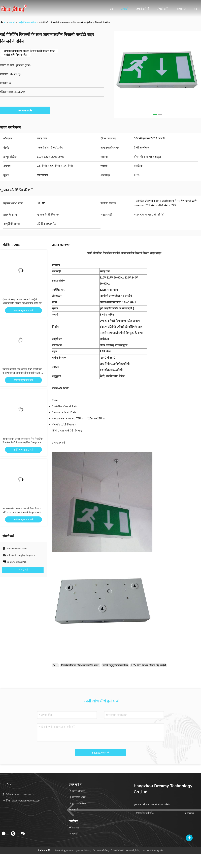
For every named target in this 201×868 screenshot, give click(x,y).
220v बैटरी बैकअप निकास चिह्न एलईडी (148, 665)
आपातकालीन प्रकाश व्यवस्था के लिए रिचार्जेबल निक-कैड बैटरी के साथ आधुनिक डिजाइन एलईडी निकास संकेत (23, 443)
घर (111, 9)
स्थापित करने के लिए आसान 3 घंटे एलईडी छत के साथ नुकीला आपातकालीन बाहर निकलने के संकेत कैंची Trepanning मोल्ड (22, 373)
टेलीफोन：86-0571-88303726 (19, 794)
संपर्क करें (162, 9)
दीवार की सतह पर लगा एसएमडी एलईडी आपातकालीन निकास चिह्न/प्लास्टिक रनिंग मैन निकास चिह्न (22, 303)
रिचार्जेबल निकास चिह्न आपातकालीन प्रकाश (80, 665)
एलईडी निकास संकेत (27, 22)
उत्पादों (125, 9)
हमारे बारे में (143, 9)
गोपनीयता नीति (44, 850)
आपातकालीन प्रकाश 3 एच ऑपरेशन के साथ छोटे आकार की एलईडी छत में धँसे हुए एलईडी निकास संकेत (22, 512)
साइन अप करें (190, 813)
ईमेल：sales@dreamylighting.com (21, 801)
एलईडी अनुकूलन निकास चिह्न (115, 665)
